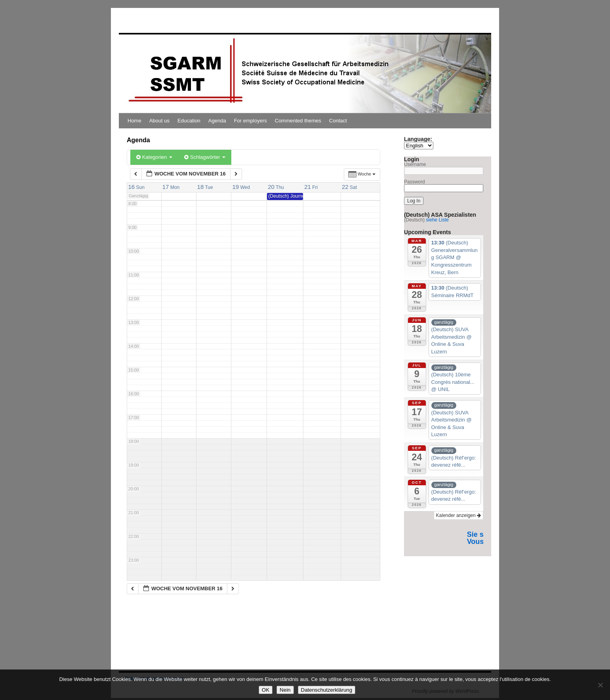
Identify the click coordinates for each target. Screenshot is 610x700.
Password (415, 182)
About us (159, 121)
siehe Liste (437, 220)
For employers (251, 121)
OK (266, 690)
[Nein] (600, 685)
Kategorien (154, 157)
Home (134, 121)
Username (415, 164)
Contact (338, 121)
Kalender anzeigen (458, 515)
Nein (285, 690)
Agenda (217, 121)
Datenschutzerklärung (327, 690)
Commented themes (298, 121)
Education (189, 121)
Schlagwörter (205, 157)
